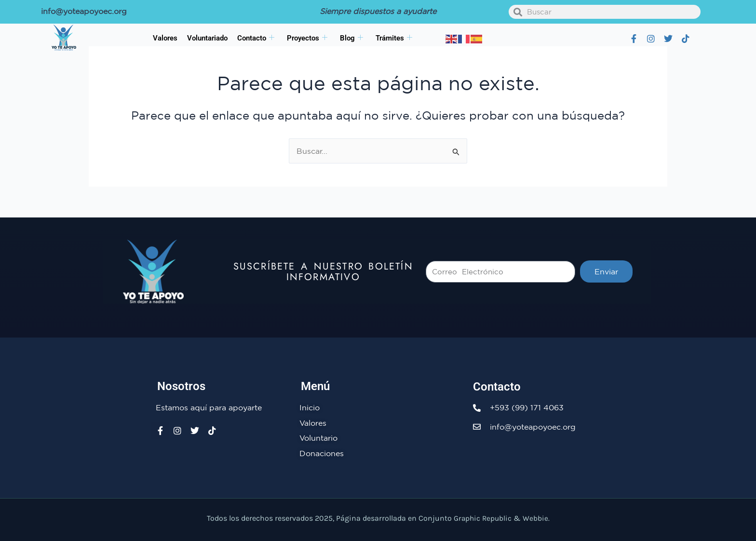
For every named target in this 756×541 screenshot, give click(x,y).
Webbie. (537, 518)
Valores (165, 38)
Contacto (256, 38)
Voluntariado (207, 38)
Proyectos (307, 38)
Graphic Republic (483, 518)
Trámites (394, 38)
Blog (351, 38)
